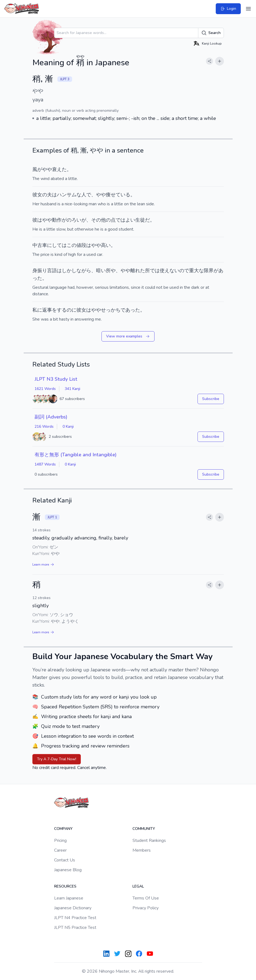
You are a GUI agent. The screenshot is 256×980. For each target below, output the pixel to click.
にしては (57, 245)
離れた (138, 271)
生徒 (140, 220)
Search (211, 33)
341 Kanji (73, 389)
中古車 (40, 245)
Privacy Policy (146, 908)
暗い (101, 271)
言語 (52, 271)
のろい (74, 220)
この (72, 245)
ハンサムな (69, 195)
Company (63, 829)
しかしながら (76, 271)
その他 (98, 220)
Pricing (60, 841)
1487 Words (45, 464)
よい (130, 220)
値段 (81, 245)
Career (60, 850)
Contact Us (65, 860)
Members (142, 850)
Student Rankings (149, 841)
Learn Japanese (69, 898)
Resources (65, 886)
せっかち (111, 310)
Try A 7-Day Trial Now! (57, 759)
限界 (209, 271)
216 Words (44, 427)
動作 (57, 220)
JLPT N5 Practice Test (75, 928)
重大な (196, 271)
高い (106, 245)
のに (72, 310)
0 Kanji (68, 427)
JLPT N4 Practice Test (75, 918)
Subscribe (211, 399)
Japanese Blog (68, 870)
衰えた (59, 169)
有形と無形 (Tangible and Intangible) (75, 455)
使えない (169, 271)
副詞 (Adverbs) (51, 417)
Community (144, 829)
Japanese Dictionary (73, 908)
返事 (47, 310)
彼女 (37, 195)
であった (130, 310)
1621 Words (45, 389)
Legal (138, 886)
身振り (40, 271)
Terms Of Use (146, 898)
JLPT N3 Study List (56, 379)
